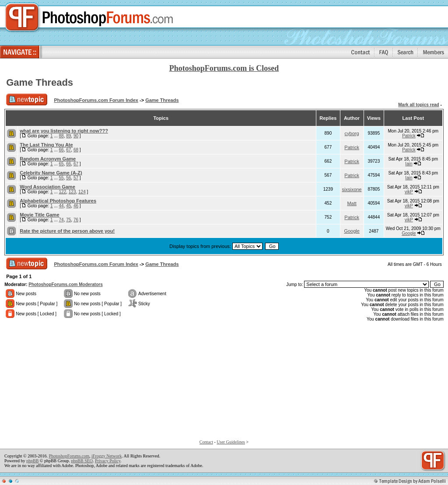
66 (61, 150)
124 (82, 192)
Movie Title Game (39, 215)
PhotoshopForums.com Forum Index (96, 100)
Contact (206, 442)
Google (352, 231)
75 (68, 220)
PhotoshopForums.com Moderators (65, 284)
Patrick (409, 136)
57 (76, 178)
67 (68, 150)
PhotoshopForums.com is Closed (224, 68)
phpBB (32, 461)
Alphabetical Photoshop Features (58, 201)
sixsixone (352, 189)
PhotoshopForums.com (69, 456)
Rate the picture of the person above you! (67, 231)
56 (68, 178)
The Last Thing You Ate (46, 145)
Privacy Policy (108, 461)
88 (61, 136)
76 (76, 220)
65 (61, 164)
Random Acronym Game (48, 159)
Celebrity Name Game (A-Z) (51, 173)
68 (76, 150)
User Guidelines (231, 442)
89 (68, 136)
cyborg (352, 133)
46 (76, 206)
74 (61, 220)
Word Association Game (47, 187)
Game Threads (40, 82)
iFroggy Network (107, 456)
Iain (409, 164)
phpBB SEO (82, 461)
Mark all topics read (418, 105)
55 (61, 178)
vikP (409, 192)
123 (72, 192)
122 (63, 192)
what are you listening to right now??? (64, 131)
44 (61, 206)
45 (68, 206)
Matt (352, 203)
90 (76, 136)
